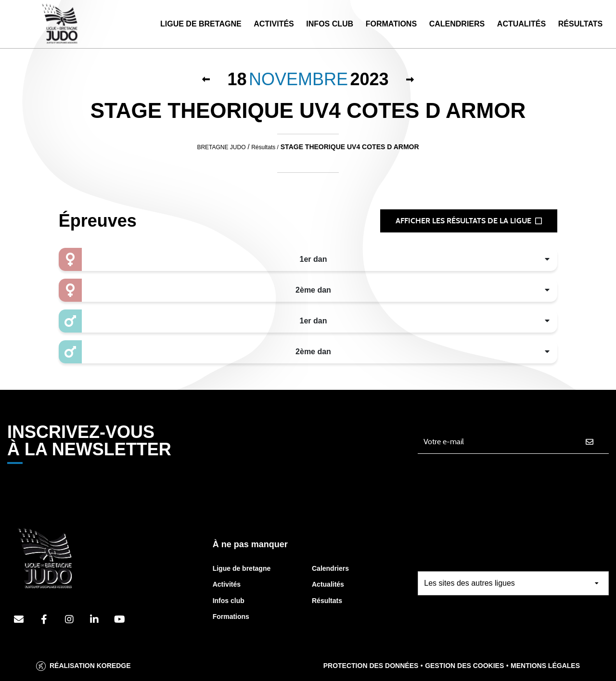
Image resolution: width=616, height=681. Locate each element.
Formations (391, 24)
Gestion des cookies (464, 666)
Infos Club (330, 24)
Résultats (580, 24)
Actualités (521, 24)
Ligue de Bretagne (201, 24)
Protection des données (371, 666)
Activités (274, 24)
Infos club (229, 601)
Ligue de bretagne (242, 568)
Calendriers (457, 24)
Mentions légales (545, 666)
